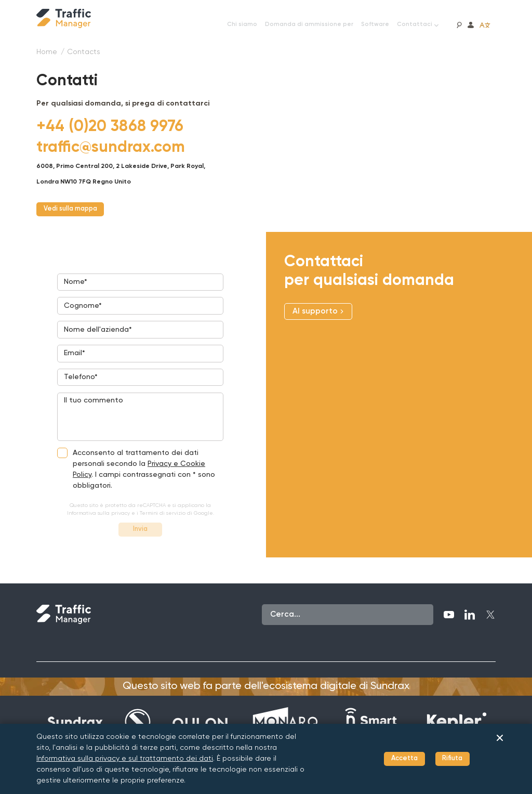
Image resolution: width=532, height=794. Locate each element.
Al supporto (318, 314)
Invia (140, 546)
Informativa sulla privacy (98, 529)
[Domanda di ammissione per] (309, 25)
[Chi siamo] (242, 25)
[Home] (47, 52)
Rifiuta (449, 759)
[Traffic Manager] (64, 18)
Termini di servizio (163, 529)
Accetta (394, 759)
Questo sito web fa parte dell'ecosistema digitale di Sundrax (266, 705)
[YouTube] (449, 633)
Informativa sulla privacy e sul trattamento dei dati (125, 759)
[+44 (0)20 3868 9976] (110, 127)
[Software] (375, 25)
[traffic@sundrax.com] (111, 148)
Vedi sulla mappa (78, 210)
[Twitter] (490, 633)
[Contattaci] (418, 25)
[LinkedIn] (470, 633)
